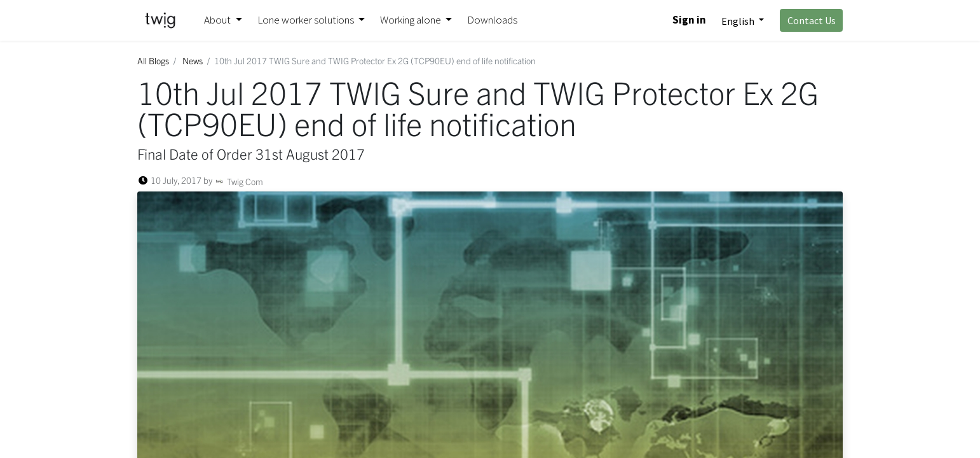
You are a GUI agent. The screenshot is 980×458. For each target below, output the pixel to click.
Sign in (689, 20)
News (193, 60)
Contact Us (812, 20)
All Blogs (153, 60)
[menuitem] (492, 20)
